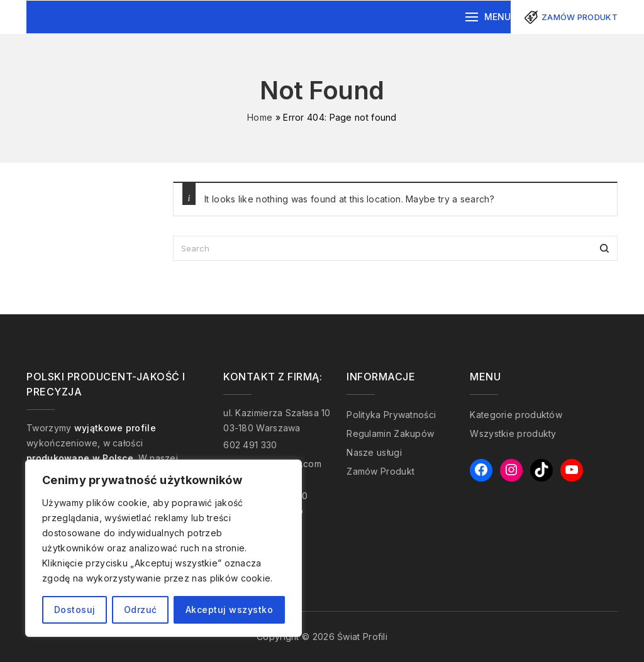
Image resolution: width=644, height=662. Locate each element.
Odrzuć (141, 610)
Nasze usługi (374, 452)
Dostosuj (75, 610)
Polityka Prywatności (391, 415)
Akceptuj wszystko (230, 610)
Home (260, 117)
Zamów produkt (580, 17)
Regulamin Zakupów (390, 433)
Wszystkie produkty (513, 433)
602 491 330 (250, 445)
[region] (164, 548)
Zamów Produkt (380, 471)
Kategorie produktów (516, 415)
